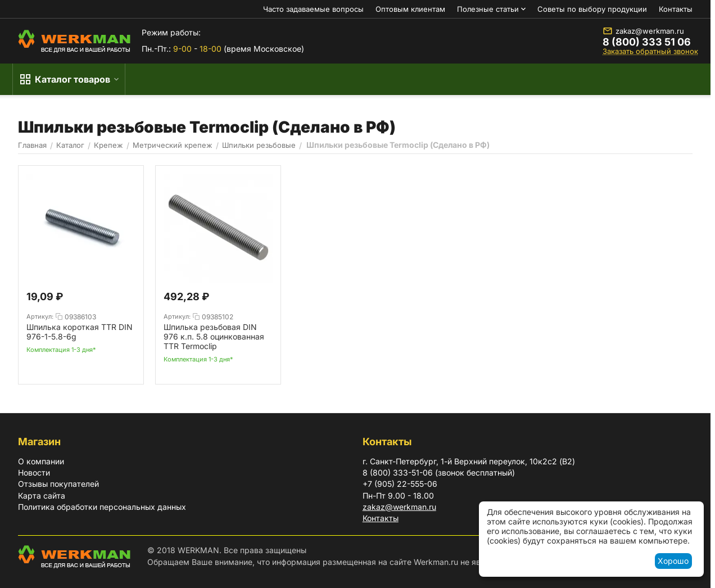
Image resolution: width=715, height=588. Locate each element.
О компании (41, 461)
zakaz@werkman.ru (643, 31)
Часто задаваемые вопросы (313, 9)
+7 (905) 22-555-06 (400, 484)
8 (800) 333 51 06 (647, 42)
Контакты (676, 9)
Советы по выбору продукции (592, 9)
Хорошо (673, 561)
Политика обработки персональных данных (102, 507)
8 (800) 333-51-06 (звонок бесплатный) (439, 472)
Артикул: (40, 316)
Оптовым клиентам (410, 9)
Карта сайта (42, 496)
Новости (34, 472)
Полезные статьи (488, 9)
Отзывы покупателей (58, 484)
